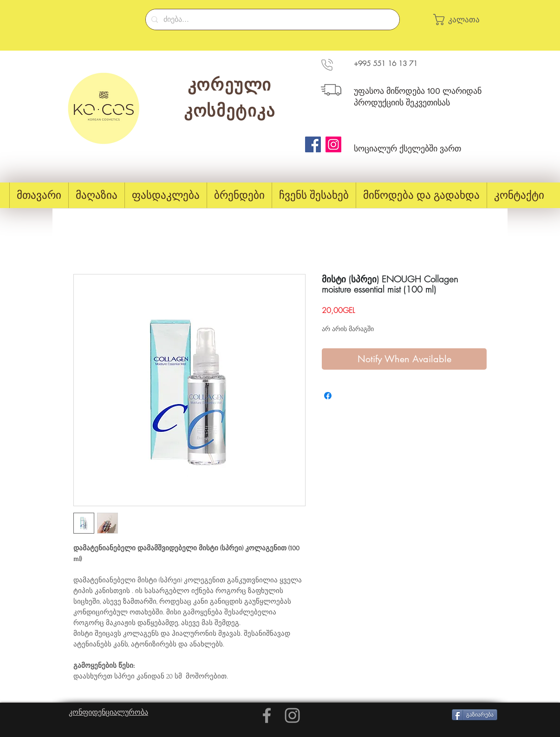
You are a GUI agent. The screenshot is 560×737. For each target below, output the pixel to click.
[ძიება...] (272, 20)
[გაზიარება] (475, 715)
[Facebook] (313, 144)
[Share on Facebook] (328, 396)
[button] (461, 20)
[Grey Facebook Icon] (267, 715)
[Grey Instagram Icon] (292, 715)
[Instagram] (333, 144)
